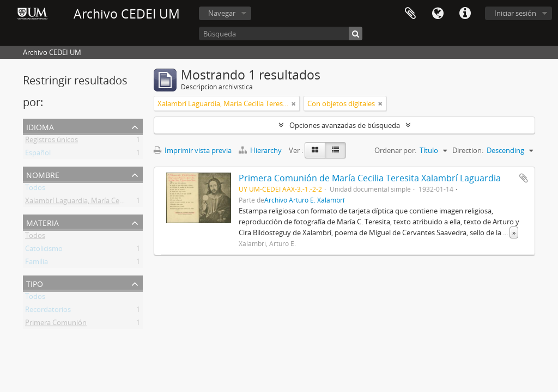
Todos (35, 189)
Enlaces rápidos (465, 14)
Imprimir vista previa (193, 150)
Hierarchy (261, 150)
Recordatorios (48, 311)
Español (38, 155)
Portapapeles (410, 14)
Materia (43, 222)
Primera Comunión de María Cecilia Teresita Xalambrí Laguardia (370, 178)
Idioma (438, 14)
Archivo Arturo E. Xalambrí (304, 200)
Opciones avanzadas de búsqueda (345, 125)
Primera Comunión (56, 324)
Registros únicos (51, 142)
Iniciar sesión (515, 13)
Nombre (43, 174)
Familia (37, 264)
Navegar (222, 13)
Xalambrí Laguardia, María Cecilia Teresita (92, 203)
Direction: (468, 150)
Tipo (35, 283)
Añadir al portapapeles (524, 178)
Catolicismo (44, 250)
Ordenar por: (395, 150)
